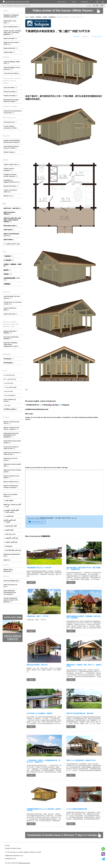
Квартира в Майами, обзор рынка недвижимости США (11, 344)
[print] (86, 37)
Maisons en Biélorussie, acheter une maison (11, 487)
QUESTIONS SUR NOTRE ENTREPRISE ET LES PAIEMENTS (11, 435)
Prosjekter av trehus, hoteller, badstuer (11, 175)
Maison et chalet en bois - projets (12, 477)
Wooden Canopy (10, 152)
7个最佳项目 (8, 256)
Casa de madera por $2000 (10, 309)
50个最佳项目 (9, 260)
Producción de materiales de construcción (13, 112)
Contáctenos (84, 2)
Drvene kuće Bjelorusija (12, 581)
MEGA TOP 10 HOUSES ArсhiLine (10, 495)
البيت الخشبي (8, 516)
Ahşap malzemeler (11, 48)
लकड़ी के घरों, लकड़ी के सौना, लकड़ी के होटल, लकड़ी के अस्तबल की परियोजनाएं (12, 220)
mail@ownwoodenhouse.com (37, 409)
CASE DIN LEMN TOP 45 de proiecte (12, 297)
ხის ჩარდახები (9, 363)
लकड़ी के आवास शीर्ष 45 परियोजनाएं (9, 213)
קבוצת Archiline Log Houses (10, 400)
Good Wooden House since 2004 (16, 2)
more (31, 582)
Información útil (10, 122)
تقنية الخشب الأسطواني (11, 538)
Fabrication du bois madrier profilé (12, 471)
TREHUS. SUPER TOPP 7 (12, 165)
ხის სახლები (9, 359)
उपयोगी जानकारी (9, 230)
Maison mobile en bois (12, 482)
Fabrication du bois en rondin (11, 459)
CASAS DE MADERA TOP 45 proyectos (12, 68)
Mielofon (7, 560)
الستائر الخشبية (9, 530)
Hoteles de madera (10, 96)
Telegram (27, 6)
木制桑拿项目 (52, 17)
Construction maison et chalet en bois (11, 448)
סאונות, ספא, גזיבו (10, 387)
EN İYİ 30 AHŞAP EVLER (12, 27)
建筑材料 (7, 270)
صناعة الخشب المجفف (11, 542)
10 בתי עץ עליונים (10, 379)
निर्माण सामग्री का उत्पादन (10, 226)
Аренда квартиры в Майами (10, 332)
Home (27, 17)
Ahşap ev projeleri (10, 38)
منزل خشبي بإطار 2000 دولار (12, 550)
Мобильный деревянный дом (12, 555)
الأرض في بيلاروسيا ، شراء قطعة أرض (12, 505)
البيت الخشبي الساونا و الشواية (10, 521)
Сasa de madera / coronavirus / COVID (11, 127)
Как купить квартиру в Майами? (11, 338)
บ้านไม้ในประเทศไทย (10, 409)
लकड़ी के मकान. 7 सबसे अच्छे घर (12, 208)
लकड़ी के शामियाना (9, 240)
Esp (97, 2)
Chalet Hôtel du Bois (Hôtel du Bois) (12, 442)
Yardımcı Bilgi (9, 52)
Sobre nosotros (62, 2)
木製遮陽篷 (8, 284)
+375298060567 (8, 6)
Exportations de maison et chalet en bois (12, 453)
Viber (22, 6)
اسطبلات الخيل (8, 500)
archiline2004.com (10, 858)
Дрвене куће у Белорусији (8, 570)
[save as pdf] (97, 37)
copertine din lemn (10, 314)
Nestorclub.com (26, 863)
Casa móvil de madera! (12, 73)
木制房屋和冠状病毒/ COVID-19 (12, 279)
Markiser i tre (9, 196)
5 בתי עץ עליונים (9, 375)
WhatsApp (17, 6)
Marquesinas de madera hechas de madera (11, 101)
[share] (77, 37)
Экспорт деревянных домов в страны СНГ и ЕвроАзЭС (11, 600)
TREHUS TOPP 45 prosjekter (9, 169)
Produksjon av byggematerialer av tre (12, 181)
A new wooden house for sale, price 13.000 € (11, 147)
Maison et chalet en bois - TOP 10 (12, 423)
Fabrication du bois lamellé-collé (12, 465)
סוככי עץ (7, 405)
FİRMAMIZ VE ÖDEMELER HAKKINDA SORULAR (11, 16)
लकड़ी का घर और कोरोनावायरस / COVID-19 (12, 235)
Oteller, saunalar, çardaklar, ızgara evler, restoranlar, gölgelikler (12, 33)
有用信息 (8, 274)
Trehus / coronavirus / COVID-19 (10, 191)
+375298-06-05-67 (32, 405)
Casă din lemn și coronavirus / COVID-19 (13, 303)
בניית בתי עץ (8, 383)
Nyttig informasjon (11, 186)
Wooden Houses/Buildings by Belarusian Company (12, 141)
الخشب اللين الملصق (10, 526)
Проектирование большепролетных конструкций (10, 592)
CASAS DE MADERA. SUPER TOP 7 (12, 63)
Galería (74, 2)
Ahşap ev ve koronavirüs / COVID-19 (12, 43)
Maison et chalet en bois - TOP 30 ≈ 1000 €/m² (12, 428)
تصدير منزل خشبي (9, 534)
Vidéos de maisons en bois (10, 586)
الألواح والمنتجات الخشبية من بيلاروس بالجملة (11, 511)
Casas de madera (10, 88)
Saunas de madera (10, 92)
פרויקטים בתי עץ (9, 395)
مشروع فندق (8, 546)
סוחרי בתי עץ (8, 391)
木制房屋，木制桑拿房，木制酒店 (12, 265)
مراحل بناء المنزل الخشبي (12, 244)
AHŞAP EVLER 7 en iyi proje (10, 22)
